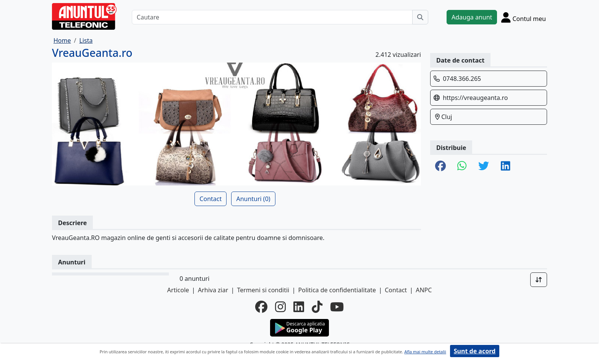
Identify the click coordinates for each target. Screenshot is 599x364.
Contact (210, 199)
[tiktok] (317, 307)
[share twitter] (484, 166)
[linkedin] (299, 307)
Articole (178, 290)
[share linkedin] (506, 166)
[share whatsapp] (462, 166)
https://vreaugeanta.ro (475, 98)
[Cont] (524, 17)
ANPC (424, 290)
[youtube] (337, 307)
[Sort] (539, 280)
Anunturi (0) (253, 199)
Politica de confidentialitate (337, 290)
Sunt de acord (475, 351)
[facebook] (261, 307)
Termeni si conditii (263, 290)
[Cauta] (420, 17)
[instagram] (280, 307)
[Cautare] (272, 17)
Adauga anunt (472, 17)
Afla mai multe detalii (425, 352)
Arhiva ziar (213, 290)
